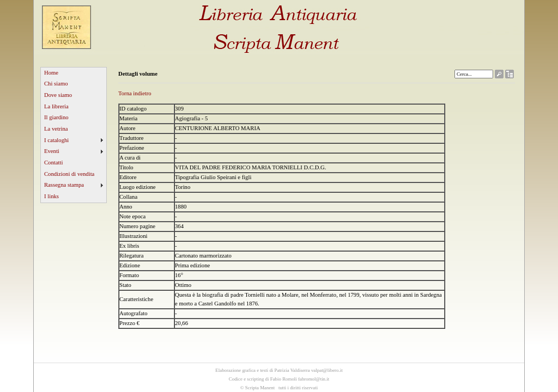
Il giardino (56, 117)
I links (51, 196)
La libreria (56, 106)
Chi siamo (56, 84)
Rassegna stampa (64, 185)
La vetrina (56, 129)
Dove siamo (58, 95)
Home (51, 73)
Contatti (53, 163)
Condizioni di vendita (69, 174)
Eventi (52, 151)
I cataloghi (56, 140)
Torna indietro (135, 93)
